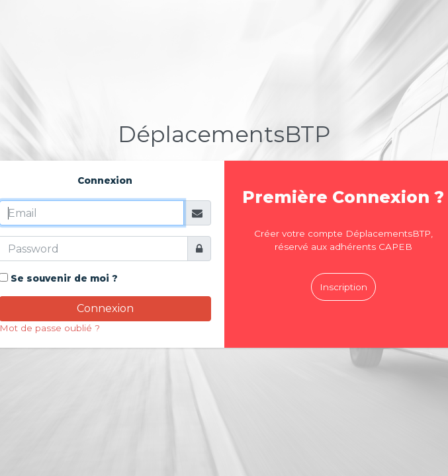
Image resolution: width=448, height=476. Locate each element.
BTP (224, 134)
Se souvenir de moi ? (64, 278)
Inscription (343, 287)
